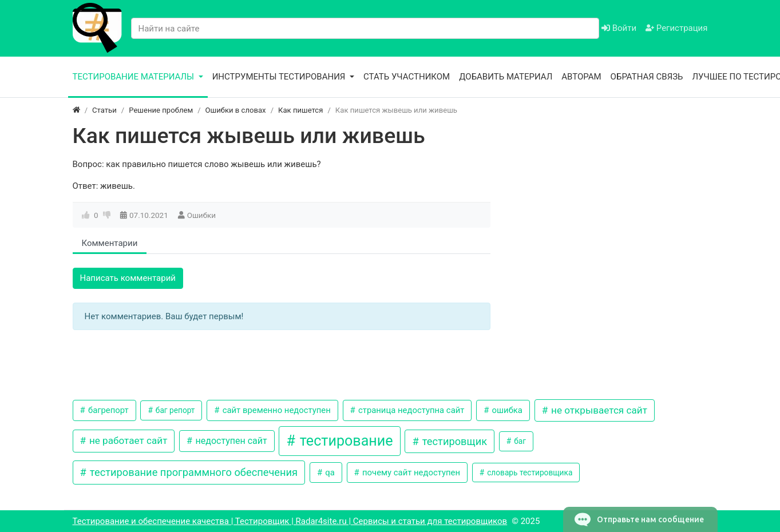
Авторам (581, 77)
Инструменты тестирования (280, 77)
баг (519, 441)
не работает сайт (127, 440)
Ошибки (201, 215)
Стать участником (407, 77)
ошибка (506, 410)
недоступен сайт (230, 441)
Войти (619, 28)
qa (329, 473)
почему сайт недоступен (410, 473)
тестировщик (453, 441)
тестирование (344, 441)
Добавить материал (506, 77)
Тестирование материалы (134, 77)
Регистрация (676, 28)
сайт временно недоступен (276, 410)
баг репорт (174, 410)
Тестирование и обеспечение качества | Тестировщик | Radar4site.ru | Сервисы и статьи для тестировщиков (290, 521)
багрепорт (107, 410)
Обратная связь (647, 77)
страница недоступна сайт (410, 410)
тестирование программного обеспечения (192, 472)
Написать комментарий (128, 278)
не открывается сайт (598, 410)
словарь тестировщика (529, 473)
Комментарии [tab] (110, 243)
